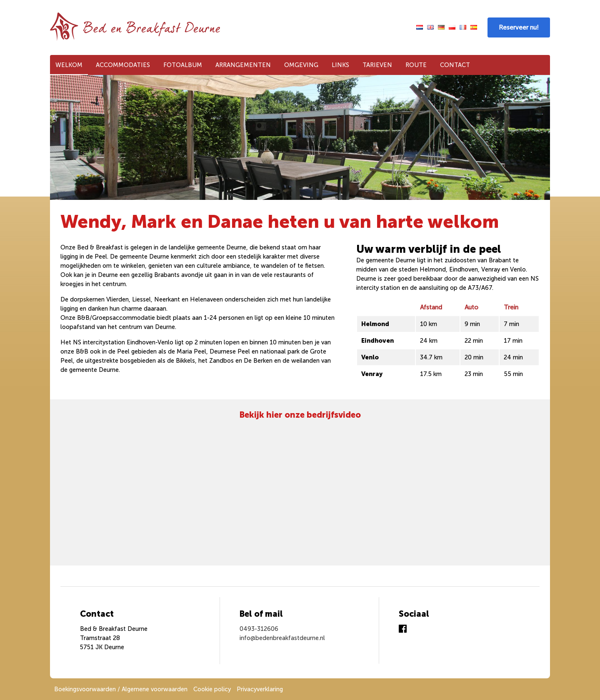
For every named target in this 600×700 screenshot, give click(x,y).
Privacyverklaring (260, 689)
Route (416, 65)
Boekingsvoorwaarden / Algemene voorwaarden (121, 689)
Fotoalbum (183, 65)
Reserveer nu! (519, 27)
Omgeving (301, 65)
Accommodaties (123, 65)
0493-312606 (259, 629)
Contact (455, 65)
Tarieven (377, 65)
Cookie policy (212, 689)
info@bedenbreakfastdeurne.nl (282, 638)
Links (340, 65)
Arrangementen (243, 65)
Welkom (69, 65)
